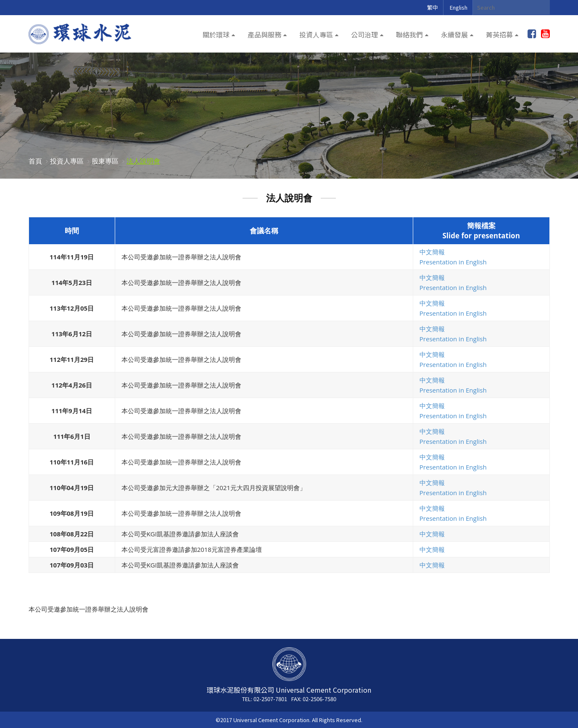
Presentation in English (453, 262)
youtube (545, 34)
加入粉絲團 (532, 34)
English (459, 7)
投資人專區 (316, 34)
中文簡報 (432, 252)
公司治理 (364, 34)
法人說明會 (143, 161)
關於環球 (216, 34)
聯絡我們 (409, 34)
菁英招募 (499, 34)
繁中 (433, 7)
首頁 (35, 161)
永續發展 (454, 34)
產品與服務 (264, 34)
